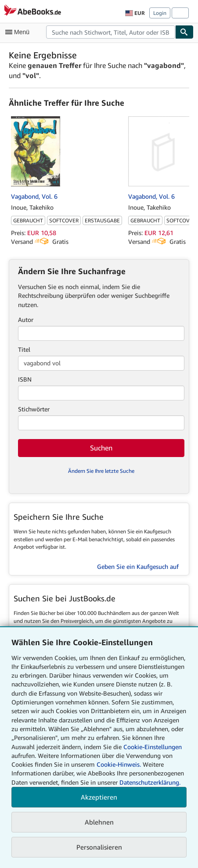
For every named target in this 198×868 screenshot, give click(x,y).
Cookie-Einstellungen (153, 747)
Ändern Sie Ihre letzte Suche (101, 471)
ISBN (25, 379)
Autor (26, 320)
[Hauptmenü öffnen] (19, 32)
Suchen (101, 448)
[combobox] (111, 32)
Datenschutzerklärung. (150, 782)
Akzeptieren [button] (99, 797)
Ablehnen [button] (99, 822)
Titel (24, 349)
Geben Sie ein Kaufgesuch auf (138, 566)
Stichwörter (34, 409)
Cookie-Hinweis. (119, 764)
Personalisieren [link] (99, 847)
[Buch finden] (184, 32)
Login (160, 13)
